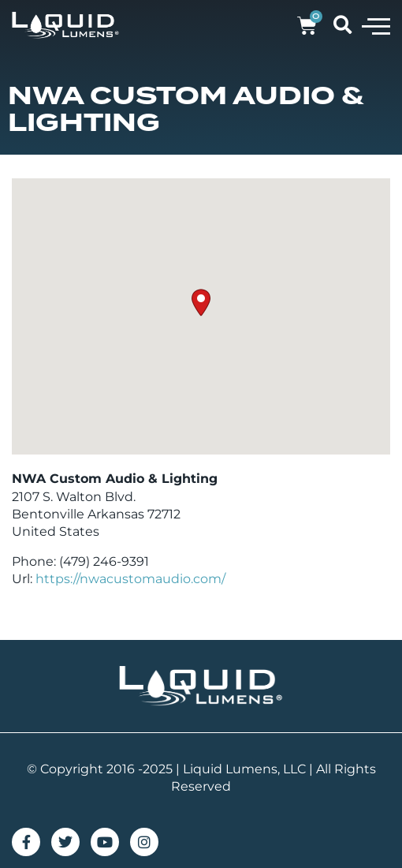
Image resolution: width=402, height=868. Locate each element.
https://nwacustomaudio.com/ (130, 579)
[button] (376, 25)
